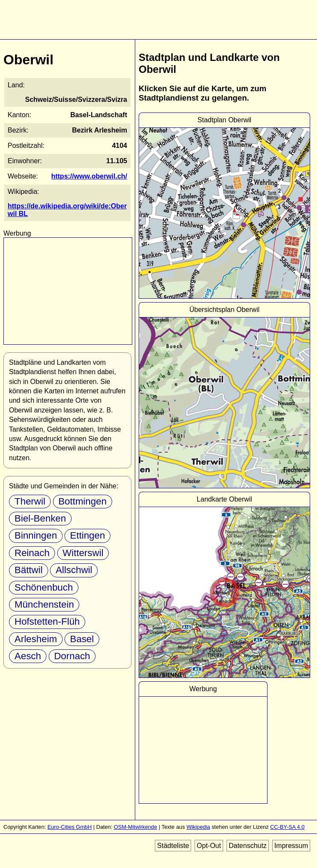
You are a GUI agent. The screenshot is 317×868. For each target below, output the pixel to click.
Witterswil (83, 553)
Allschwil (74, 570)
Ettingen (87, 535)
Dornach (72, 656)
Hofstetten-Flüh (47, 621)
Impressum (291, 846)
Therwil (30, 501)
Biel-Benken (40, 518)
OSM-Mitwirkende (136, 827)
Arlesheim (36, 639)
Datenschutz (248, 846)
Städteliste (173, 846)
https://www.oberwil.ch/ (89, 176)
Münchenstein (44, 604)
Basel (82, 639)
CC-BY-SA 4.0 (287, 827)
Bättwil (29, 570)
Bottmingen (83, 501)
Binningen (36, 535)
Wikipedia (198, 827)
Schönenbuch (44, 587)
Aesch (28, 656)
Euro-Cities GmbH (70, 827)
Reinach (32, 553)
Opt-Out (209, 846)
